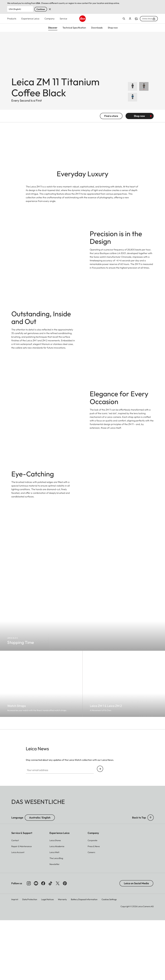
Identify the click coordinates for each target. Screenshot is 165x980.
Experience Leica (30, 19)
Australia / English (40, 912)
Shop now (139, 120)
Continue (41, 9)
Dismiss (50, 9)
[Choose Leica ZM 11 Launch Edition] (133, 90)
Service (63, 19)
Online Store (149, 19)
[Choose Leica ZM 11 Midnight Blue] (133, 101)
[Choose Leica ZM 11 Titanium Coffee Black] (144, 90)
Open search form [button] (124, 19)
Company (49, 19)
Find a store (136, 19)
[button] (151, 912)
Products (12, 19)
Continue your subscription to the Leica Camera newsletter (100, 863)
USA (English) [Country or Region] (15, 9)
